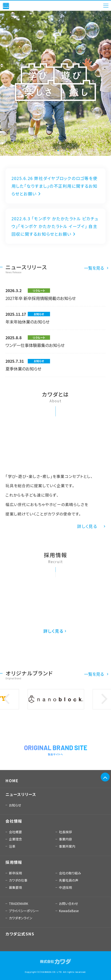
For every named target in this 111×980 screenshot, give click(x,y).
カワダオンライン (21, 918)
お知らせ (15, 805)
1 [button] (53, 151)
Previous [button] (6, 699)
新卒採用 (15, 873)
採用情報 (14, 862)
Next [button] (104, 699)
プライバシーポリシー (24, 911)
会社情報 (14, 821)
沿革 (12, 846)
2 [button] (58, 151)
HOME (12, 780)
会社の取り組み (70, 873)
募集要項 (15, 887)
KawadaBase (69, 911)
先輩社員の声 (69, 880)
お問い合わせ (68, 903)
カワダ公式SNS (20, 934)
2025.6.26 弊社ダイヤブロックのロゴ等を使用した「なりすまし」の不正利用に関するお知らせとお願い (54, 186)
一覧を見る (94, 268)
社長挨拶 (65, 832)
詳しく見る (87, 526)
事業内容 (65, 839)
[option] (56, 83)
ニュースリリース (21, 794)
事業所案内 (67, 846)
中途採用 (65, 887)
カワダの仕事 (18, 880)
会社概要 (15, 832)
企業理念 (15, 839)
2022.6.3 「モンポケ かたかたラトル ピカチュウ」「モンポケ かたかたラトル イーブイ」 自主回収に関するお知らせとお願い (55, 226)
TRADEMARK (18, 903)
